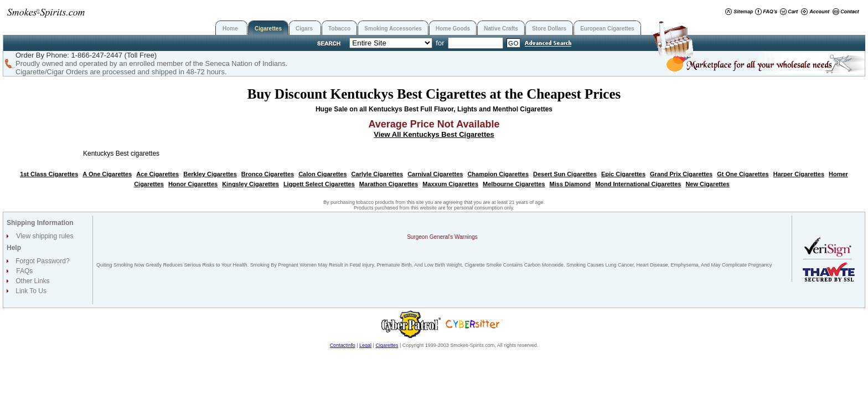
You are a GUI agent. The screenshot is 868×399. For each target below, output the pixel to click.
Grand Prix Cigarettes (681, 174)
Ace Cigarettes (157, 174)
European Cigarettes (607, 29)
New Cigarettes (707, 184)
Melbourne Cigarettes (514, 184)
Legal (365, 345)
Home (230, 29)
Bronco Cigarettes (268, 174)
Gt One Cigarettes (743, 174)
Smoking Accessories (393, 29)
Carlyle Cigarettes (378, 174)
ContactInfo (343, 345)
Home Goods (453, 29)
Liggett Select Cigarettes (319, 184)
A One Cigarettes (107, 174)
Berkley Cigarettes (210, 174)
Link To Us (30, 291)
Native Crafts (501, 29)
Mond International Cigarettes (638, 184)
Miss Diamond (570, 184)
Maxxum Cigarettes (450, 184)
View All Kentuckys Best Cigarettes (434, 134)
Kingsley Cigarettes (250, 184)
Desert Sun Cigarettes (565, 174)
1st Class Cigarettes (49, 174)
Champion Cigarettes (498, 174)
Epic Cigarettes (623, 174)
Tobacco (339, 29)
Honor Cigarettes (193, 184)
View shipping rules (45, 236)
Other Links (32, 281)
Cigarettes (268, 29)
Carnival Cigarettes (435, 174)
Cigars (304, 29)
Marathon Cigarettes (389, 184)
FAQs (24, 271)
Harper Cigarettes (799, 174)
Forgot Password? (42, 261)
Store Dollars (549, 29)
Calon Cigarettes (322, 174)
